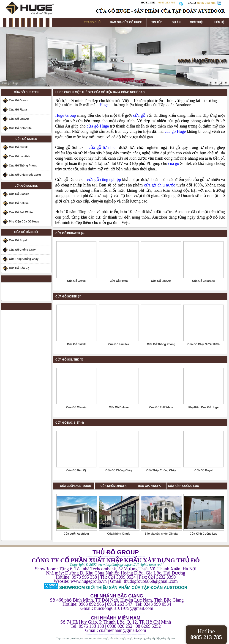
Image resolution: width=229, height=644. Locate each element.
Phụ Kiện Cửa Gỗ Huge (24, 222)
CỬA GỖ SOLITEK (26, 186)
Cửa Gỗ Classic (19, 194)
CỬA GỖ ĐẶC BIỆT (26, 232)
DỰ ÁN (176, 22)
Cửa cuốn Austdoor (76, 534)
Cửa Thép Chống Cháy (24, 259)
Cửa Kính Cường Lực (203, 534)
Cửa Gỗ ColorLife (20, 128)
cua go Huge (175, 131)
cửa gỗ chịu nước (160, 185)
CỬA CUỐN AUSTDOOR (76, 486)
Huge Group (65, 115)
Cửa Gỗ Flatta (18, 110)
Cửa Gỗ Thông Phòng (23, 166)
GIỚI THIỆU (197, 22)
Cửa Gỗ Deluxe (19, 203)
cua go (174, 164)
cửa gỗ (139, 115)
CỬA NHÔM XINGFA (116, 486)
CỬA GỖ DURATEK (26, 92)
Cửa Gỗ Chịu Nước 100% (25, 175)
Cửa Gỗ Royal (18, 240)
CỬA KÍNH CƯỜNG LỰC (184, 486)
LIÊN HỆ (219, 22)
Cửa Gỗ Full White (21, 212)
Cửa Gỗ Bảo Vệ (19, 268)
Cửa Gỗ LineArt (19, 119)
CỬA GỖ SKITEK (26, 139)
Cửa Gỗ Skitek (18, 147)
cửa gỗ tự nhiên (103, 147)
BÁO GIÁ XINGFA (151, 486)
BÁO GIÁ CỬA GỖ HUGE (126, 22)
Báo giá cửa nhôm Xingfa (161, 534)
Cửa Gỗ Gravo (18, 100)
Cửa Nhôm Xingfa (119, 534)
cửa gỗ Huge (98, 126)
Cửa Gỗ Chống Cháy (22, 250)
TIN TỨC (157, 22)
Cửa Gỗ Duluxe (119, 407)
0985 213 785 (206, 3)
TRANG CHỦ (92, 22)
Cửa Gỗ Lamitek (19, 156)
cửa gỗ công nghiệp (104, 180)
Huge (105, 105)
